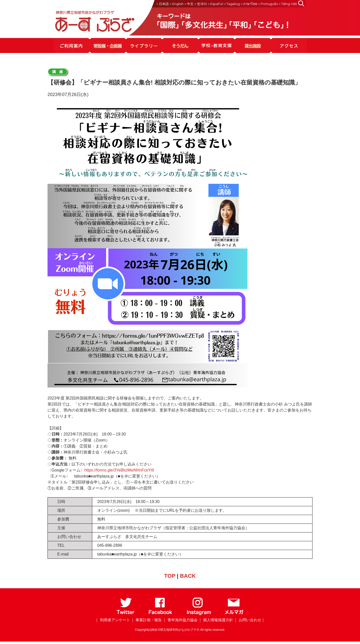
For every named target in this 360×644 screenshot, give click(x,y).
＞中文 (189, 4)
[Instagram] (199, 614)
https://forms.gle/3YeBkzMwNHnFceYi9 (119, 470)
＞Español (215, 4)
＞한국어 (200, 4)
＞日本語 (162, 4)
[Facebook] (160, 614)
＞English (176, 4)
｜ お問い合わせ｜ (249, 620)
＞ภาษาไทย (249, 4)
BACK (188, 576)
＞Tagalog (231, 4)
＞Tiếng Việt (287, 4)
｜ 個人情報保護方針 (216, 620)
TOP (170, 576)
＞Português (268, 4)
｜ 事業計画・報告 (146, 620)
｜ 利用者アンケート (112, 620)
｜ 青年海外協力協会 (180, 620)
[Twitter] (126, 614)
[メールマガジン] (234, 614)
